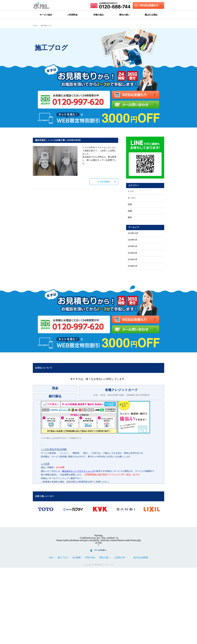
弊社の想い (125, 15)
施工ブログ (63, 558)
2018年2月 (133, 266)
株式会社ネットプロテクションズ (78, 471)
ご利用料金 (72, 15)
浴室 (130, 204)
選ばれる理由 (151, 15)
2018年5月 (133, 246)
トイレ (131, 191)
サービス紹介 (46, 15)
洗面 (130, 211)
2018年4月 (133, 253)
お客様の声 (120, 558)
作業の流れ (99, 15)
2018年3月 (133, 260)
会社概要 (77, 558)
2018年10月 (133, 233)
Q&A (51, 558)
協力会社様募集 (141, 558)
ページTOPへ (100, 550)
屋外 (130, 218)
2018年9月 (133, 240)
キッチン (132, 198)
